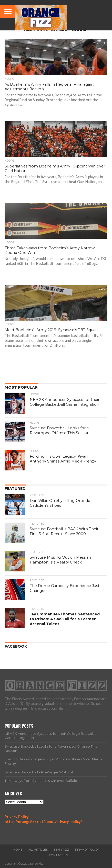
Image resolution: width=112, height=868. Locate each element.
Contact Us (59, 855)
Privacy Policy (17, 817)
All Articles (38, 850)
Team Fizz (61, 850)
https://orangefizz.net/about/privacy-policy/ (43, 822)
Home (18, 850)
